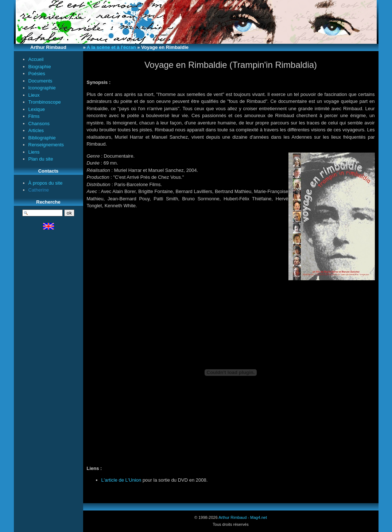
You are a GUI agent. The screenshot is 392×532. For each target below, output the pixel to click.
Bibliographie (42, 138)
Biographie (40, 67)
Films (34, 116)
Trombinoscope (45, 102)
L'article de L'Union (121, 480)
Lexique (37, 109)
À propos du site (46, 183)
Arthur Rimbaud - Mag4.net (243, 517)
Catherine (39, 190)
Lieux (34, 95)
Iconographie (42, 88)
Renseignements (46, 145)
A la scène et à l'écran (111, 47)
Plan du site (41, 159)
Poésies (37, 74)
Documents (40, 81)
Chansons (39, 124)
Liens (34, 152)
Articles (36, 130)
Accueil (36, 59)
